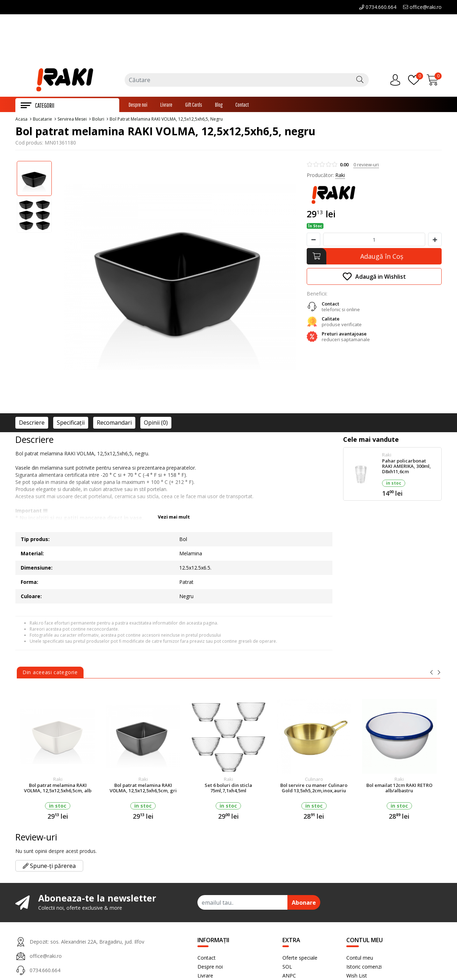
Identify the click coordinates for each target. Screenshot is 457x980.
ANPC (289, 976)
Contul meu (360, 958)
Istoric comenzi (364, 967)
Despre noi (138, 105)
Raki (340, 176)
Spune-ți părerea (49, 867)
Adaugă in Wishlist (374, 277)
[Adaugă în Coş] (374, 257)
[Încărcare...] (434, 81)
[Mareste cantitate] (435, 240)
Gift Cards (194, 105)
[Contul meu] (397, 81)
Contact (242, 105)
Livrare (166, 105)
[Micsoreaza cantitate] (313, 240)
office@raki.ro (422, 7)
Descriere (32, 423)
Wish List (357, 976)
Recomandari (114, 423)
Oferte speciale (300, 958)
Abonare (304, 903)
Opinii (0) (156, 423)
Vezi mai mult (174, 517)
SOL (287, 967)
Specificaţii (71, 423)
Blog (219, 105)
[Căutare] (360, 81)
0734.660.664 (378, 7)
